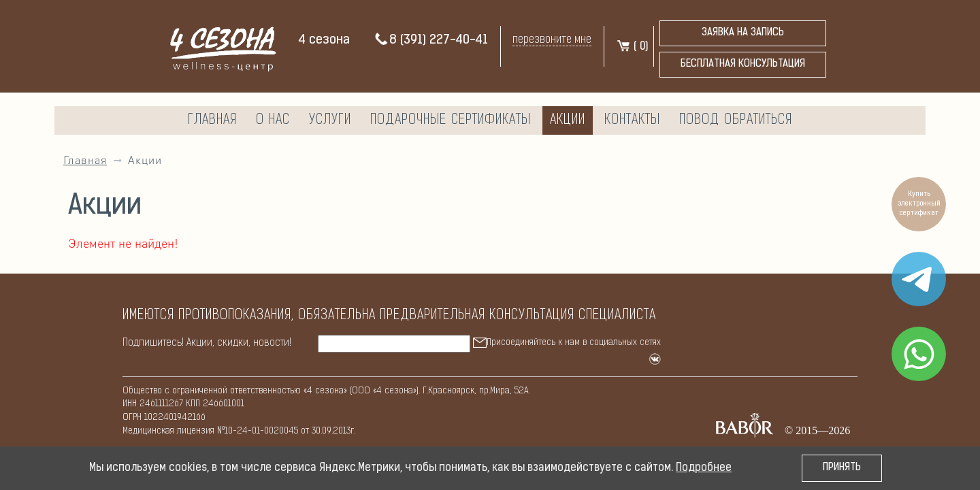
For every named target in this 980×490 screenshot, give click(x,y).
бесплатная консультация (743, 64)
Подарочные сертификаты (451, 120)
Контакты (632, 120)
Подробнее (704, 468)
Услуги (330, 120)
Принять (842, 468)
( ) (632, 47)
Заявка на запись (743, 33)
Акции (568, 120)
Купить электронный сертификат (919, 204)
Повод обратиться (736, 120)
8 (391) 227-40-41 (431, 40)
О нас (273, 120)
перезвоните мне (552, 40)
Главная (212, 120)
